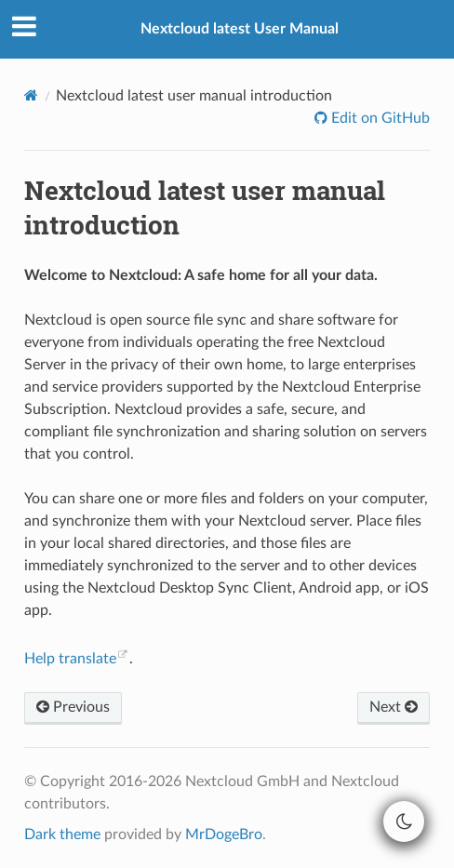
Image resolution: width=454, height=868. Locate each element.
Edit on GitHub (379, 118)
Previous (73, 707)
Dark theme (62, 835)
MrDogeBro (224, 835)
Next (394, 707)
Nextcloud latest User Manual (240, 29)
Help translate (70, 659)
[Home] (31, 95)
